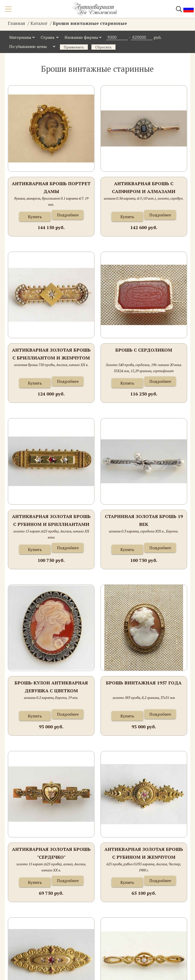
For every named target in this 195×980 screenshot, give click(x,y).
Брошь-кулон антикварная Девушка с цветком (51, 687)
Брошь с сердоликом (144, 350)
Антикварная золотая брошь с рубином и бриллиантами (51, 520)
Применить (74, 47)
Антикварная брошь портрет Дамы (51, 187)
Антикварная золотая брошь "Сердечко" (51, 853)
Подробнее (68, 215)
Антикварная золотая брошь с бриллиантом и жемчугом (51, 354)
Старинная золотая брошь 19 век (144, 520)
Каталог (39, 23)
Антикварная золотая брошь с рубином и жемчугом (144, 853)
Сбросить (103, 47)
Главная (17, 23)
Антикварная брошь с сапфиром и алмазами (144, 187)
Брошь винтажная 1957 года (144, 683)
